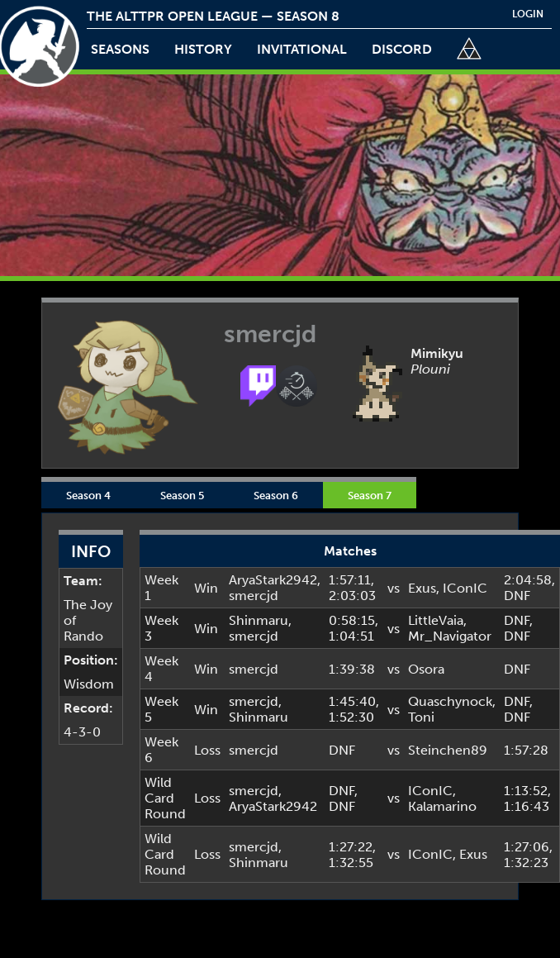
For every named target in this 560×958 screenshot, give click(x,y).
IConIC (465, 588)
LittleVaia (436, 620)
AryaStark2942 (273, 580)
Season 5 (182, 495)
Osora (426, 669)
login (528, 14)
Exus (422, 588)
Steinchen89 (448, 750)
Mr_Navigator (450, 636)
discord (402, 49)
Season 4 (88, 495)
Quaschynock (450, 701)
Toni (421, 717)
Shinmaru (259, 620)
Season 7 (370, 495)
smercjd (254, 596)
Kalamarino (442, 806)
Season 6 (276, 495)
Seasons (120, 49)
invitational (302, 49)
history (203, 49)
